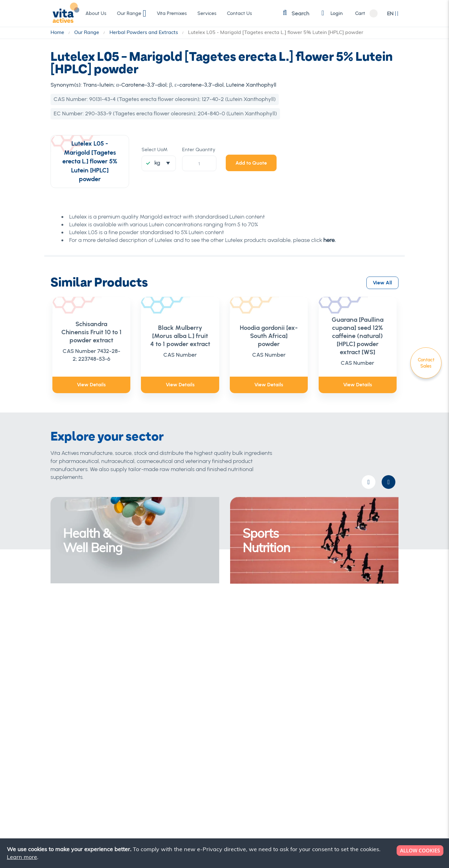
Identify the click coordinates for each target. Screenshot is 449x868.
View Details (91, 385)
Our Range (87, 32)
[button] (393, 14)
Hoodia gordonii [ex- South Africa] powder (269, 336)
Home (58, 32)
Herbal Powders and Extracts (144, 32)
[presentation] (389, 482)
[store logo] (65, 13)
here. (329, 240)
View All (382, 282)
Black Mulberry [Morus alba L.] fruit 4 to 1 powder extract (180, 336)
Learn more (22, 857)
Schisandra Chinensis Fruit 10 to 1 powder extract (92, 332)
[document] (225, 853)
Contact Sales (426, 363)
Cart (360, 13)
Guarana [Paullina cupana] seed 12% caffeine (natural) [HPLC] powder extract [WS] (358, 336)
